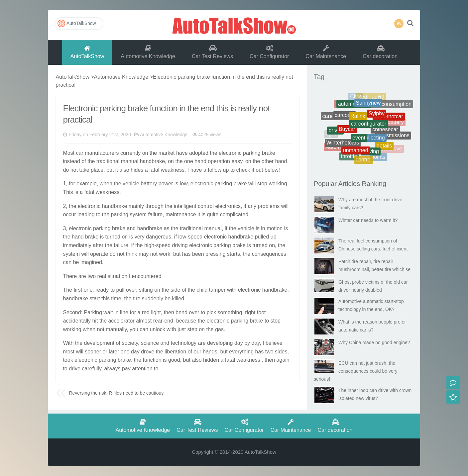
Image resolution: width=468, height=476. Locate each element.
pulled (262, 237)
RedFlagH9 (371, 98)
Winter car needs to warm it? (368, 220)
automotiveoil (354, 106)
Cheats (391, 109)
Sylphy (377, 116)
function (152, 360)
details (384, 148)
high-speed (157, 245)
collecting (374, 141)
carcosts (345, 118)
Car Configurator (269, 52)
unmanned (356, 152)
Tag (319, 77)
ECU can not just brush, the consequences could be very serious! (355, 371)
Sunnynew (368, 105)
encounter (144, 276)
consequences (269, 254)
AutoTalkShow (234, 25)
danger (154, 237)
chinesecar (385, 132)
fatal (154, 170)
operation (219, 161)
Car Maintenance (326, 52)
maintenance (181, 214)
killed (178, 298)
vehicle (131, 184)
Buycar (347, 132)
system (138, 214)
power (166, 184)
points (378, 158)
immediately (77, 245)
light (156, 312)
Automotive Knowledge (148, 52)
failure (156, 214)
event (359, 141)
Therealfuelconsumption (383, 105)
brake (269, 153)
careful (90, 369)
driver (335, 132)
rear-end (163, 321)
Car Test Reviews (212, 52)
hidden (211, 360)
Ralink (358, 119)
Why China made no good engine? (374, 342)
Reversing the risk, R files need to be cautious (116, 393)
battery (149, 184)
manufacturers (102, 153)
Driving (371, 153)
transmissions (393, 136)
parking (252, 153)
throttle (349, 157)
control (206, 206)
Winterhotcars (343, 145)
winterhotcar (389, 118)
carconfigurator (368, 127)
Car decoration (380, 52)
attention (142, 369)
